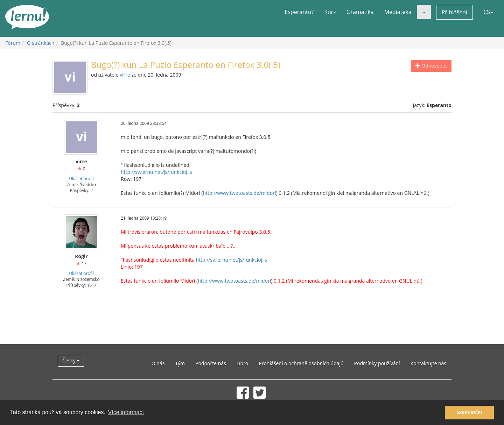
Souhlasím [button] (470, 412)
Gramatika (360, 12)
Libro (243, 363)
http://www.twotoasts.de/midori (239, 193)
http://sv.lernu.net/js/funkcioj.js (156, 172)
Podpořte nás (211, 363)
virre (125, 75)
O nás (158, 363)
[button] (424, 12)
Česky (71, 360)
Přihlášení (454, 12)
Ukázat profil (81, 178)
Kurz (330, 12)
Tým (180, 363)
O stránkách (41, 43)
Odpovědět (431, 66)
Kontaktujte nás (428, 363)
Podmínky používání (377, 363)
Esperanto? (299, 12)
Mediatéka (398, 12)
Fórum (13, 43)
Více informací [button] (126, 412)
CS (488, 12)
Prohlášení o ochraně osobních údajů (301, 363)
